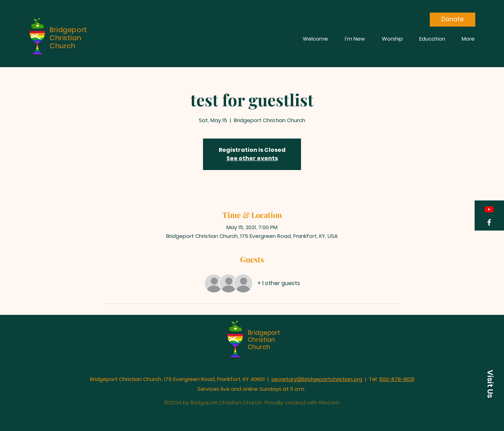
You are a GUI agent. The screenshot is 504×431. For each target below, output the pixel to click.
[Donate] (453, 20)
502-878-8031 (397, 379)
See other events (252, 158)
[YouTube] (489, 209)
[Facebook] (489, 222)
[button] (490, 384)
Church (259, 347)
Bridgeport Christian (264, 336)
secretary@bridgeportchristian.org (317, 379)
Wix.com (329, 402)
